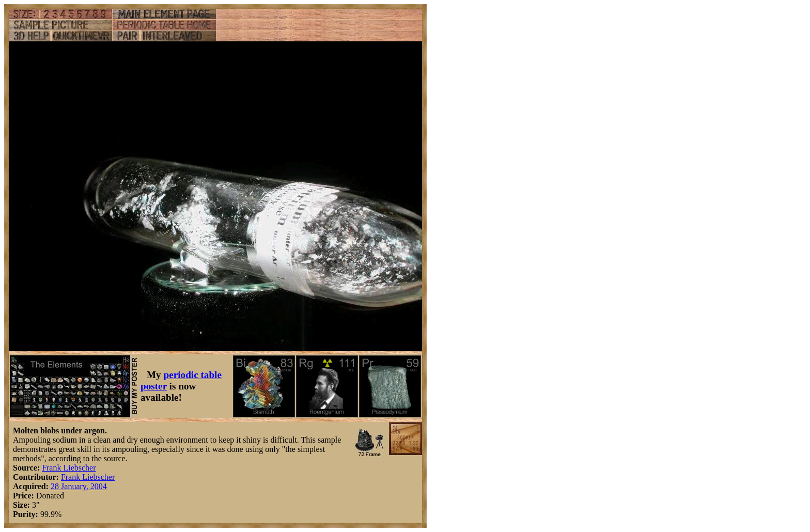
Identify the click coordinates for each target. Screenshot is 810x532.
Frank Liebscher (69, 468)
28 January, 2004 (79, 486)
